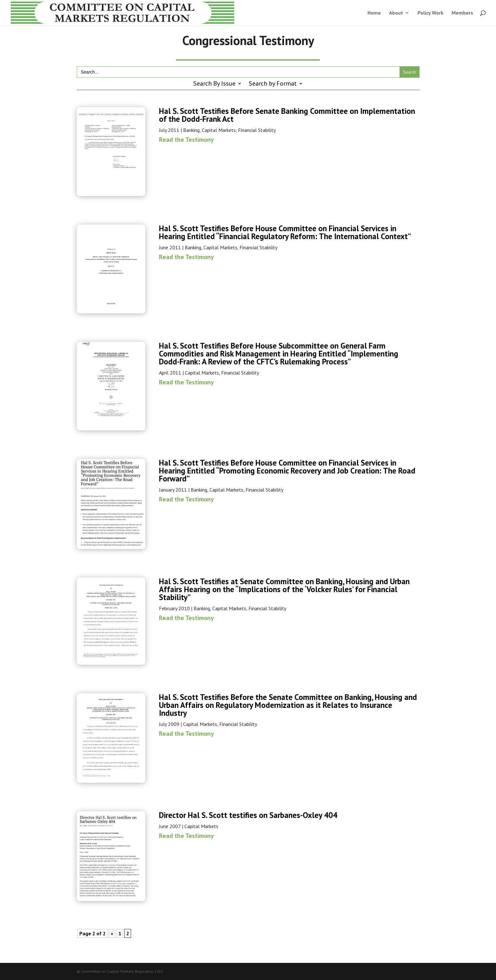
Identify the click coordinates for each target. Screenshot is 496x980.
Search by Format (273, 84)
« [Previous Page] (112, 933)
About (396, 13)
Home (374, 13)
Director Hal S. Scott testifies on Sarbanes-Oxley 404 (248, 815)
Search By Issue (214, 84)
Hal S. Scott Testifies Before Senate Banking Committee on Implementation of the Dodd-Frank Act (287, 115)
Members (462, 13)
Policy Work (430, 13)
